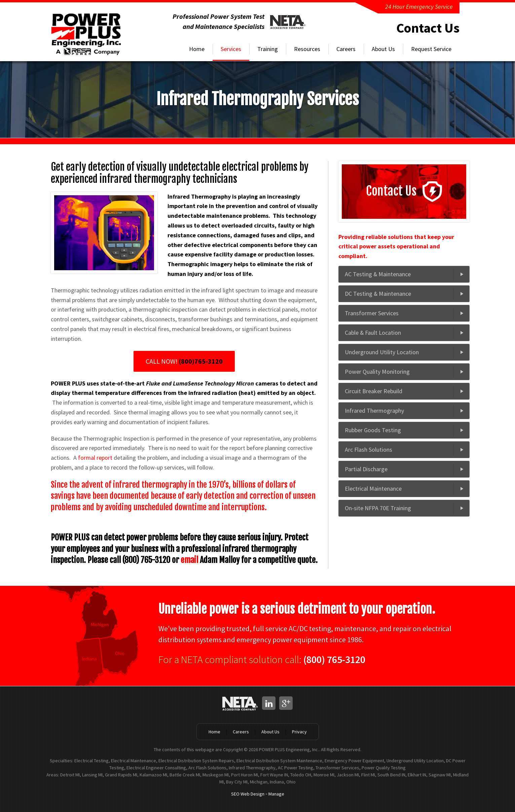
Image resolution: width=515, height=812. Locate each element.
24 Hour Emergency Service (419, 7)
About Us (383, 49)
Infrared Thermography (374, 411)
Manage (276, 794)
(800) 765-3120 (334, 659)
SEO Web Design (248, 794)
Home (197, 49)
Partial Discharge (366, 469)
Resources (307, 49)
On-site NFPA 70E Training (378, 508)
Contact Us (428, 28)
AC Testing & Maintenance (378, 274)
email (189, 560)
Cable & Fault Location (373, 333)
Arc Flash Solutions (369, 450)
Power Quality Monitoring (377, 372)
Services (231, 49)
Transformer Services (372, 313)
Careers (346, 49)
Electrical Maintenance (373, 489)
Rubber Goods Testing (373, 430)
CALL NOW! (184, 361)
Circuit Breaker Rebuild (374, 391)
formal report (95, 458)
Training (268, 49)
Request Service (431, 49)
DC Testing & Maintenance (378, 294)
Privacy (299, 732)
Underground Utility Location (382, 352)
